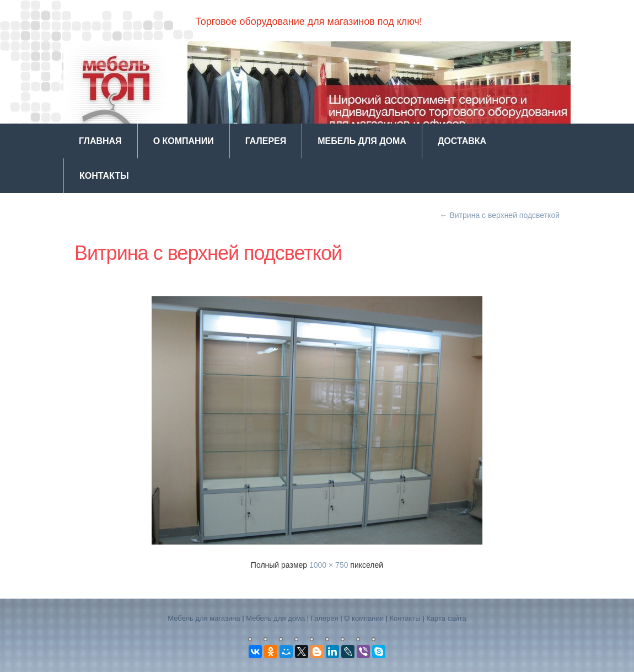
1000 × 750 (329, 565)
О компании (184, 141)
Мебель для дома (362, 141)
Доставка (462, 141)
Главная (100, 141)
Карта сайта (446, 618)
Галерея (266, 141)
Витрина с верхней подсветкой (500, 215)
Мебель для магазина (204, 618)
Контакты (104, 176)
